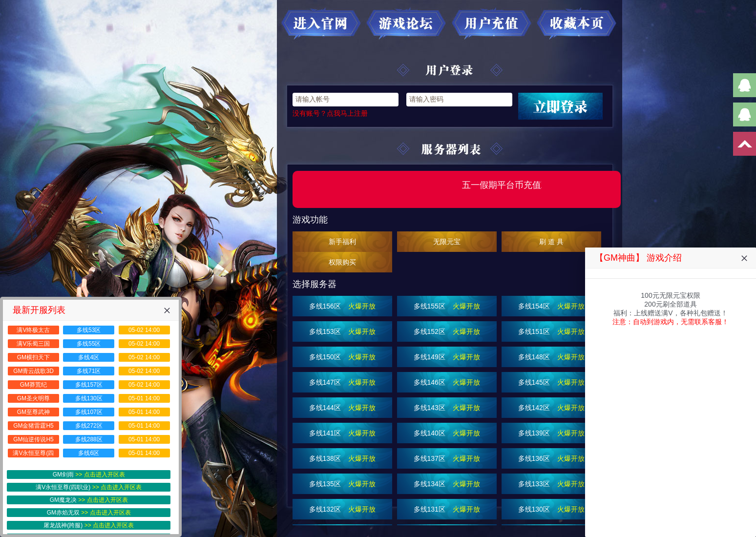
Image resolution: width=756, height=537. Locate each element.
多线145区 (552, 382)
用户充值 (492, 24)
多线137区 (447, 458)
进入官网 (321, 24)
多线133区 (552, 484)
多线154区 (552, 306)
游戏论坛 (406, 24)
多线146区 (447, 382)
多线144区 (343, 408)
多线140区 (447, 433)
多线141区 (343, 433)
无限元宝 (447, 242)
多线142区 (552, 408)
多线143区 (447, 408)
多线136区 (552, 458)
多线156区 (343, 306)
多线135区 (343, 484)
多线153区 (343, 331)
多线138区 (343, 458)
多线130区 (552, 509)
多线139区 (552, 433)
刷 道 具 (551, 242)
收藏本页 (577, 24)
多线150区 (343, 357)
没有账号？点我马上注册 (330, 113)
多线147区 (343, 382)
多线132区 (343, 509)
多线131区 (447, 509)
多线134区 (447, 484)
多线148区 (552, 357)
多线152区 (447, 331)
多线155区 (447, 306)
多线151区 (552, 331)
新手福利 (342, 242)
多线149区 (447, 357)
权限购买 (342, 262)
